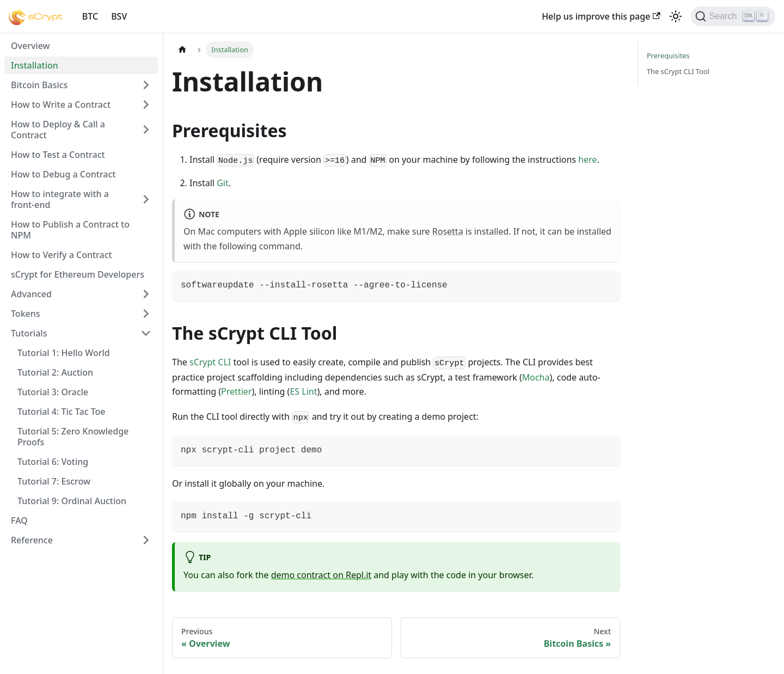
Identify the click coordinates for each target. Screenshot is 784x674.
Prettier (236, 391)
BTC (90, 16)
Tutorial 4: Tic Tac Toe (62, 412)
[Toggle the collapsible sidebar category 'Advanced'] (146, 294)
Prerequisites (668, 56)
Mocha (536, 377)
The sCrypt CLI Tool (678, 71)
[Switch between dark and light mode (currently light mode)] (676, 16)
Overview (30, 46)
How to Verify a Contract (62, 255)
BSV (119, 16)
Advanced (31, 294)
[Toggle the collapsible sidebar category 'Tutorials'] (146, 333)
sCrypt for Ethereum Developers (78, 274)
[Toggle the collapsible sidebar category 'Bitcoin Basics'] (146, 85)
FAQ (19, 520)
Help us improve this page (601, 16)
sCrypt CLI (210, 362)
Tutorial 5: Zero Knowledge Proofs (73, 437)
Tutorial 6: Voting (53, 462)
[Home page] (182, 50)
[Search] (733, 16)
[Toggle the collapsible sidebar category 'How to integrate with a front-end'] (146, 199)
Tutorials (29, 333)
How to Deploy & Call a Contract (58, 130)
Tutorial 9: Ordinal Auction (72, 501)
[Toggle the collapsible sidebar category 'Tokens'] (146, 314)
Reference (32, 540)
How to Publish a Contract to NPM (70, 230)
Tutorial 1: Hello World (64, 353)
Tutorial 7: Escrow (54, 481)
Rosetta (448, 231)
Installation (35, 65)
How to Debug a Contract (63, 174)
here (587, 160)
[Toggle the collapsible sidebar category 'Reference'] (146, 540)
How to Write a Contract (61, 105)
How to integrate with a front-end (60, 199)
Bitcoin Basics (39, 85)
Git (223, 183)
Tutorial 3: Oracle (53, 392)
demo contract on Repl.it (321, 575)
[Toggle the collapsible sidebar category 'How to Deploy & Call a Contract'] (146, 130)
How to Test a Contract (58, 155)
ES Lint (303, 391)
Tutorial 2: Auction (55, 372)
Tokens (26, 314)
